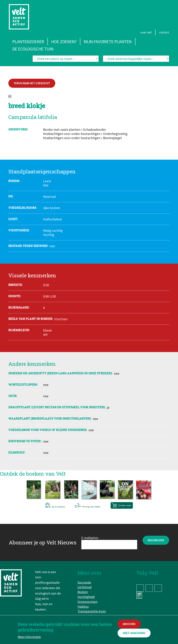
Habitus (83, 607)
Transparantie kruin (92, 611)
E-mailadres (90, 538)
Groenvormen (88, 602)
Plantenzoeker (28, 42)
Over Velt (146, 32)
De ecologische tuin (33, 49)
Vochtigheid (86, 597)
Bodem (83, 592)
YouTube (158, 588)
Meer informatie (29, 637)
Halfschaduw (52, 219)
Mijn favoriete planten (108, 42)
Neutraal (49, 197)
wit (45, 334)
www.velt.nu (140, 595)
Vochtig (49, 235)
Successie (84, 582)
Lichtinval (85, 587)
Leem (47, 181)
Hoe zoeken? (64, 42)
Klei (46, 185)
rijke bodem (52, 208)
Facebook (140, 588)
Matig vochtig (53, 231)
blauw (47, 330)
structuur (61, 319)
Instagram (149, 588)
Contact (164, 32)
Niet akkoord (134, 634)
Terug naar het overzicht (32, 83)
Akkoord (129, 625)
